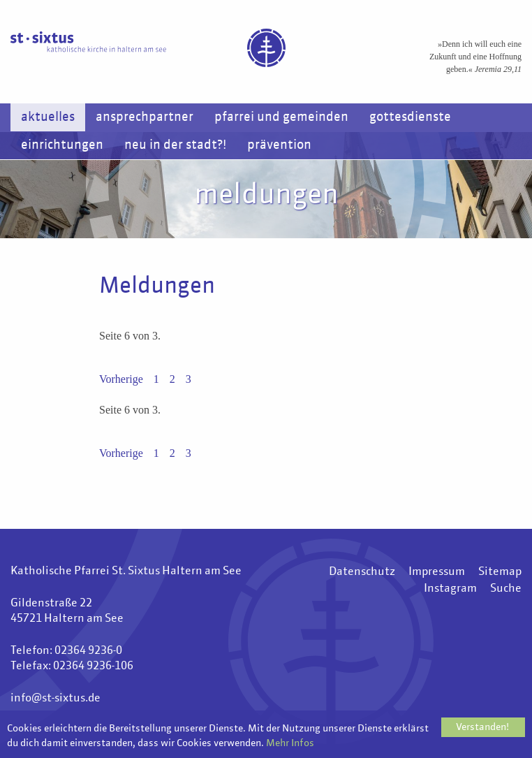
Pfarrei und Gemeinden (281, 117)
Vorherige (121, 379)
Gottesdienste (410, 117)
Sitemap (500, 572)
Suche (506, 589)
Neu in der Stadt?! (175, 145)
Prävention (279, 145)
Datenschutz (362, 572)
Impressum (437, 572)
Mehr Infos (290, 744)
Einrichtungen (62, 145)
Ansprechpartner (145, 117)
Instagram (450, 589)
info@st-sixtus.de (56, 699)
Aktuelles (48, 117)
